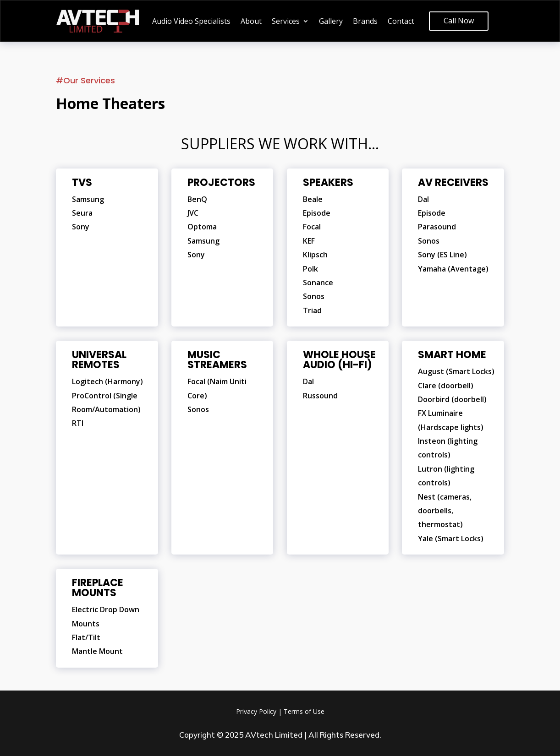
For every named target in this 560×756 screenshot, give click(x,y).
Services (286, 22)
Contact (401, 22)
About (251, 22)
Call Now (459, 21)
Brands (365, 22)
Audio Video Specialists (191, 22)
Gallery (331, 22)
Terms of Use (304, 711)
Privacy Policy (256, 711)
